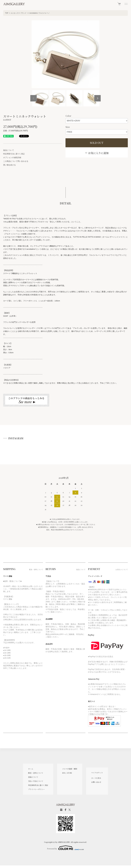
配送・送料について (36, 773)
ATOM (69, 773)
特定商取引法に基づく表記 (14, 154)
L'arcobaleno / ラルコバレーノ (39, 13)
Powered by (65, 848)
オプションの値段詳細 (12, 157)
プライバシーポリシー (36, 789)
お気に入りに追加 (97, 153)
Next (97, 98)
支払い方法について (36, 781)
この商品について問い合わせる (16, 161)
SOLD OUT (97, 143)
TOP (7, 13)
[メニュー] (126, 4)
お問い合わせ (96, 782)
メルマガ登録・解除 (70, 769)
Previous (34, 98)
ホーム (31, 769)
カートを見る (96, 778)
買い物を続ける (9, 165)
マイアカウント (97, 773)
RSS (64, 773)
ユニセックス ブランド (18, 13)
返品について (9, 150)
